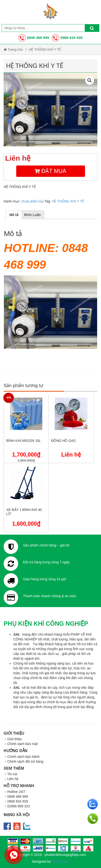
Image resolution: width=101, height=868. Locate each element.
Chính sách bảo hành (23, 757)
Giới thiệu (15, 739)
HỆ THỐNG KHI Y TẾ (68, 201)
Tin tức (12, 774)
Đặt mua (50, 171)
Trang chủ (13, 50)
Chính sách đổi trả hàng (25, 761)
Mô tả (14, 215)
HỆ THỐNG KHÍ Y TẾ (45, 50)
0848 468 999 (34, 38)
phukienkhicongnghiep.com (65, 855)
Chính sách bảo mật (23, 744)
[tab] (14, 215)
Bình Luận (33, 215)
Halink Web (60, 861)
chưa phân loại (33, 201)
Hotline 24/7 (16, 792)
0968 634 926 (67, 38)
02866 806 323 (19, 806)
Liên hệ (13, 779)
